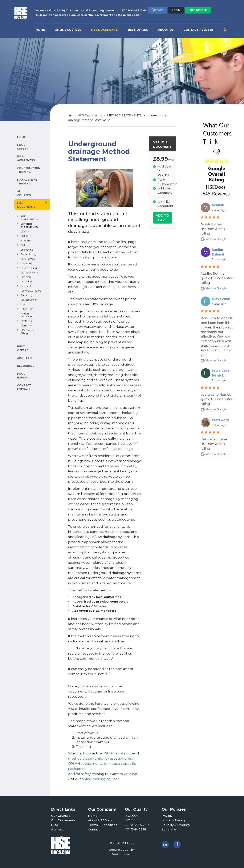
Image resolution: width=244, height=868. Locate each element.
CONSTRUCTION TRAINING (29, 170)
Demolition (27, 282)
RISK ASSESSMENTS (29, 218)
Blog (55, 825)
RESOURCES (26, 366)
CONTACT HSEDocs (198, 30)
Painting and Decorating (28, 315)
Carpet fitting (28, 254)
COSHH (25, 232)
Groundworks (28, 300)
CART (157, 10)
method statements (85, 758)
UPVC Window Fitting (29, 332)
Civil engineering (30, 273)
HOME (40, 30)
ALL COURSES (24, 193)
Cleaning (26, 277)
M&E (23, 304)
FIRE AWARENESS (26, 158)
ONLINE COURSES (68, 30)
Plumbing (26, 326)
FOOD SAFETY (23, 147)
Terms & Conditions (103, 825)
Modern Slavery (174, 820)
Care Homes (27, 259)
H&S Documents (90, 115)
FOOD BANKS (22, 376)
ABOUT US (166, 30)
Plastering (26, 321)
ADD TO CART (162, 218)
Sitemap (57, 829)
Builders (25, 245)
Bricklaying (27, 250)
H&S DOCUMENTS (104, 30)
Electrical (26, 286)
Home (93, 816)
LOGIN (176, 10)
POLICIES (26, 236)
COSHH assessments (85, 764)
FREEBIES (26, 241)
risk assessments (118, 758)
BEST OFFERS (138, 30)
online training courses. (101, 779)
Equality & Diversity (176, 825)
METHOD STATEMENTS (29, 226)
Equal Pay (169, 829)
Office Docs (27, 309)
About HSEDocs (100, 820)
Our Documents (63, 820)
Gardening (26, 295)
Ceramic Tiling (29, 268)
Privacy (167, 816)
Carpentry (26, 263)
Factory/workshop (31, 291)
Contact (94, 829)
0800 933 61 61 (136, 10)
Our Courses (61, 816)
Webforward (122, 854)
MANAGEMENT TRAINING (27, 182)
